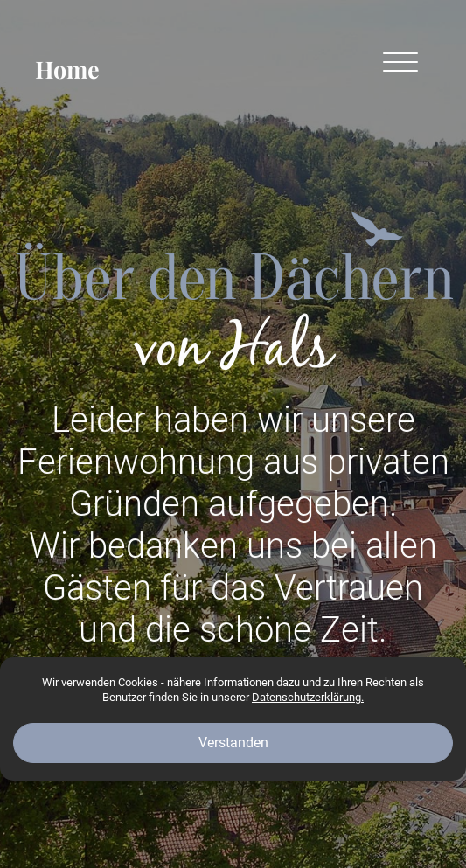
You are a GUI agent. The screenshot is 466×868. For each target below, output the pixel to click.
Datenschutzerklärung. (308, 697)
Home (67, 69)
